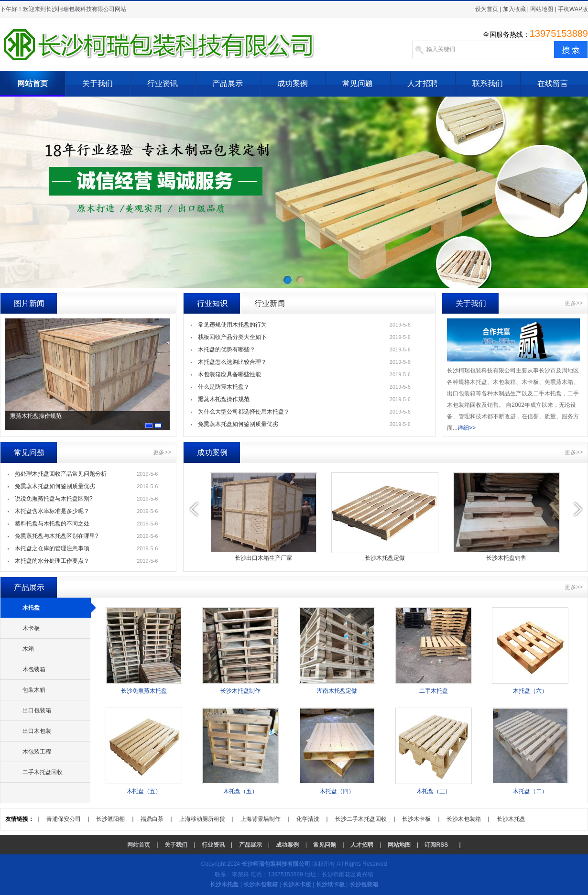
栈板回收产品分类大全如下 (232, 337)
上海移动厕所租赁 (202, 819)
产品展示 (228, 83)
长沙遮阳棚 (110, 819)
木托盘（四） (337, 791)
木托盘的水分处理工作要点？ (52, 561)
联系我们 (488, 83)
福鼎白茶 (152, 819)
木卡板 (31, 628)
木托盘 (31, 608)
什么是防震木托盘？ (224, 387)
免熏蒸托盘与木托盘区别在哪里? (57, 536)
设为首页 (487, 9)
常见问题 (358, 83)
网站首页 (33, 83)
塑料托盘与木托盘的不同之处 (52, 524)
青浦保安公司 (64, 819)
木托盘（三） (434, 791)
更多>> (574, 303)
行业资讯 (163, 83)
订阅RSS (436, 845)
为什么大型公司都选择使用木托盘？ (244, 412)
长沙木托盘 (511, 819)
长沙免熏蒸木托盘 (144, 691)
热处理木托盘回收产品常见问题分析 (61, 474)
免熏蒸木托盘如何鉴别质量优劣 (238, 424)
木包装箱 (34, 669)
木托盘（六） (530, 691)
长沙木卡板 (416, 819)
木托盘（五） (144, 791)
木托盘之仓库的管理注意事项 (52, 548)
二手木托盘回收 (43, 772)
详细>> (467, 428)
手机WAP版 (573, 9)
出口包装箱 (37, 710)
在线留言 (553, 83)
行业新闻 (270, 303)
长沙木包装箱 (464, 819)
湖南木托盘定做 (337, 691)
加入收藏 (514, 9)
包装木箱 (34, 690)
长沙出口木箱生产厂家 (263, 558)
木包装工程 (37, 752)
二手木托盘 (434, 691)
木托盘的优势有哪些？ (227, 349)
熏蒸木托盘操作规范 (36, 416)
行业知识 (212, 303)
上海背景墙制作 (261, 819)
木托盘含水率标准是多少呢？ (52, 511)
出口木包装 (37, 731)
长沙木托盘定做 (385, 558)
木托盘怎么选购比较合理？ (232, 362)
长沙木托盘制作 (240, 691)
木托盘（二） (530, 791)
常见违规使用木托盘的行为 (232, 325)
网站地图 (542, 9)
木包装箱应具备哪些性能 (229, 374)
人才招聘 (423, 83)
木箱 (28, 649)
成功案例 (293, 83)
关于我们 (98, 83)
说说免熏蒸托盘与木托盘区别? (54, 499)
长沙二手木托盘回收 (361, 819)
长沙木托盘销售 (506, 558)
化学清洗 (308, 819)
